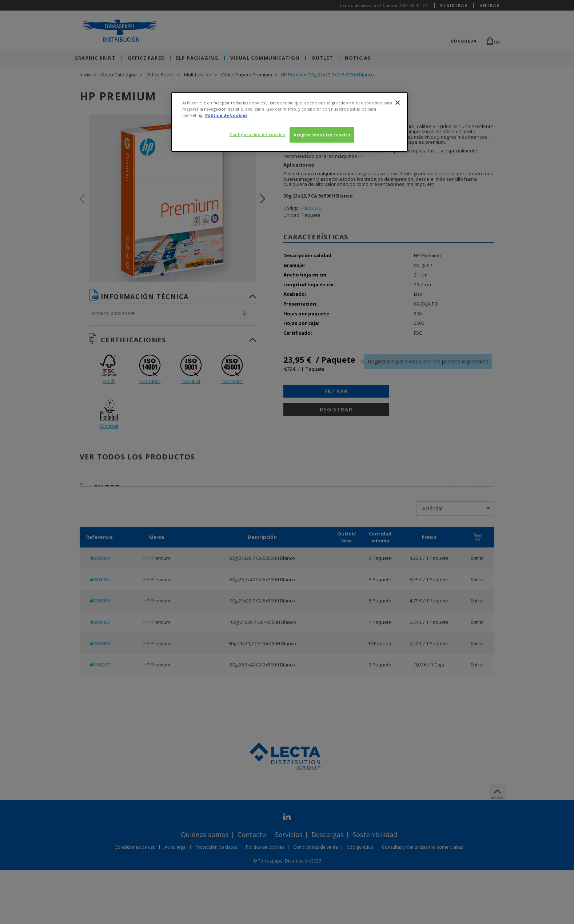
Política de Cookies (226, 115)
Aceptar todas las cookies (322, 135)
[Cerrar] (398, 103)
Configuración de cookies (258, 134)
